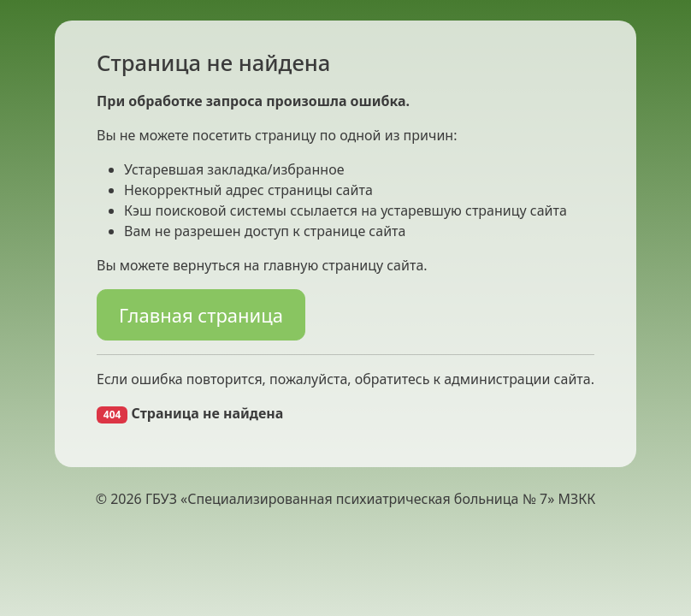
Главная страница (201, 315)
